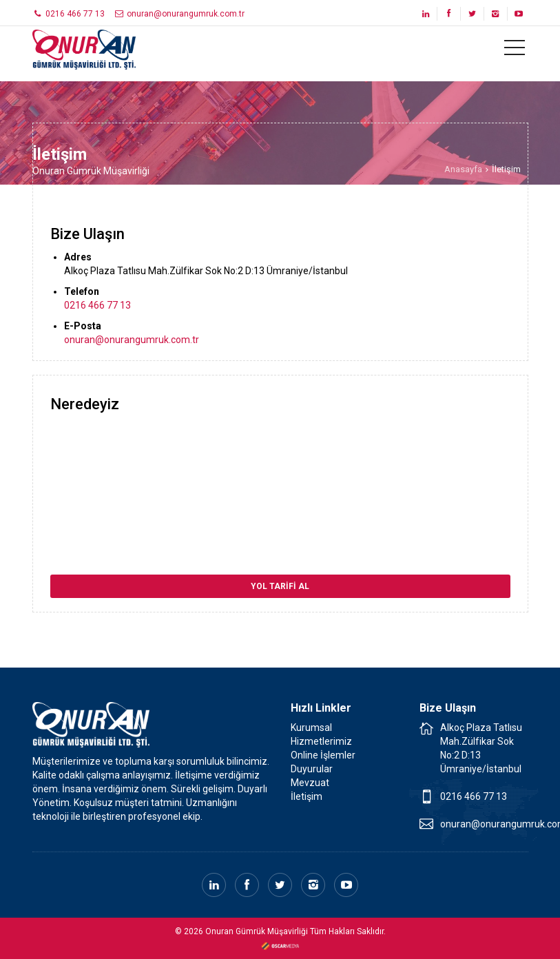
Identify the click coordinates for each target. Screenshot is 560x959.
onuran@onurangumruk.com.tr (179, 14)
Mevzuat (310, 783)
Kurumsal (311, 728)
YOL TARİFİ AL (280, 586)
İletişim (307, 796)
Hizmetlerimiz (321, 741)
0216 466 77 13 (69, 14)
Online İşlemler (323, 755)
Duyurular (312, 769)
